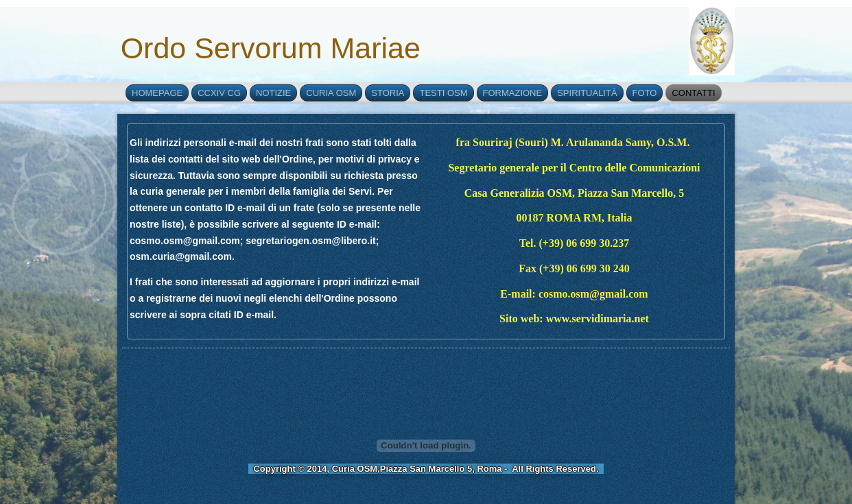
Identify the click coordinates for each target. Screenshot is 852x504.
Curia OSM (331, 93)
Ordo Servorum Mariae (271, 48)
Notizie (273, 93)
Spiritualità (587, 93)
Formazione (513, 93)
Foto (645, 93)
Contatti (693, 93)
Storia (388, 93)
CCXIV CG (219, 93)
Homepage (157, 93)
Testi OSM (443, 93)
